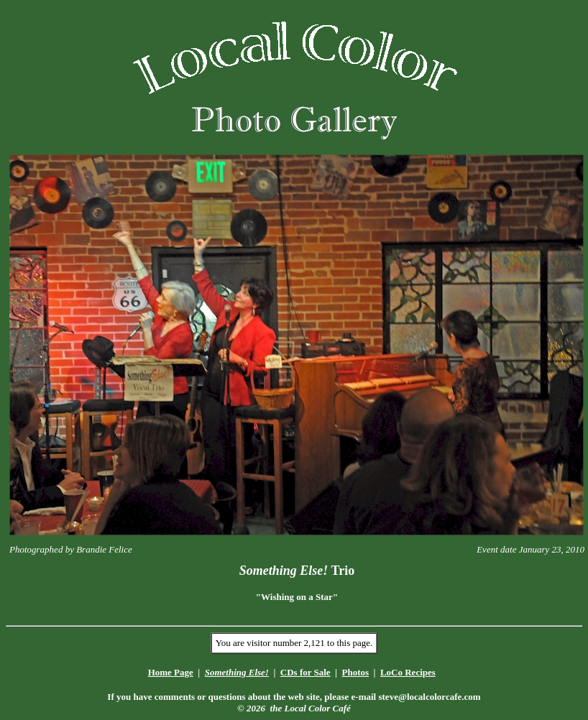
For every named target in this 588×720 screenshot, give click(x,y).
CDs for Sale (306, 672)
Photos (355, 672)
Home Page (171, 672)
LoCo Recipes (408, 672)
